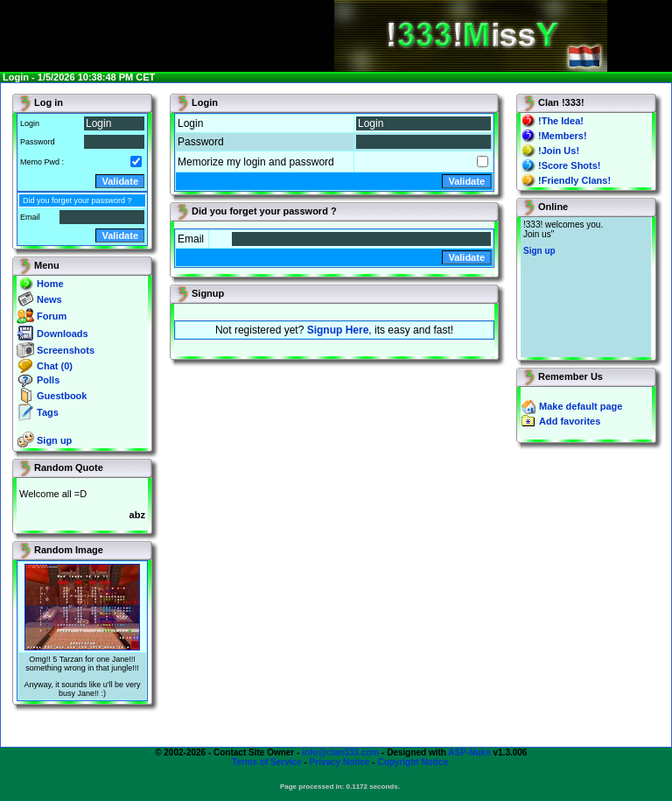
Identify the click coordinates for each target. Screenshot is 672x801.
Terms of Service (267, 762)
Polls (48, 380)
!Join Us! (559, 151)
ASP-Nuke (469, 752)
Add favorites (570, 421)
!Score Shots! (570, 165)
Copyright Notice (413, 762)
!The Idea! (561, 121)
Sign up (54, 440)
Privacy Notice (340, 762)
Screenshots (66, 350)
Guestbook (62, 396)
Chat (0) (55, 366)
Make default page (581, 406)
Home (50, 284)
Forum (52, 316)
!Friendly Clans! (574, 180)
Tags (48, 412)
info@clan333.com (340, 752)
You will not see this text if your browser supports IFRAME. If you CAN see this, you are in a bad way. (586, 287)
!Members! (563, 136)
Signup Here (338, 330)
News (49, 299)
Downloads (63, 334)
